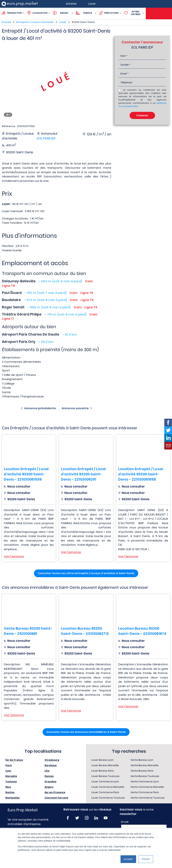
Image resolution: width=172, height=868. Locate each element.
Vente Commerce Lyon (145, 782)
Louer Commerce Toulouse (108, 798)
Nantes (10, 792)
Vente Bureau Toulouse (145, 776)
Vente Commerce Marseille (147, 787)
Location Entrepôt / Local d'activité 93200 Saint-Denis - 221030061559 (26, 474)
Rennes (49, 776)
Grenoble (50, 782)
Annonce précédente (40, 408)
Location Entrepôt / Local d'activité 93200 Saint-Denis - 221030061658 (141, 474)
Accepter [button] (128, 859)
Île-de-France (14, 760)
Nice (8, 787)
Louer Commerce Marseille (108, 787)
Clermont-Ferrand (56, 798)
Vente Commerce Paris (145, 792)
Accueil (6, 22)
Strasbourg (52, 760)
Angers (49, 787)
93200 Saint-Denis (83, 22)
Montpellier (13, 798)
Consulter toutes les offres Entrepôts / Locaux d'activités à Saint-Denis (86, 573)
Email (125, 822)
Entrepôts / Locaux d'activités (35, 22)
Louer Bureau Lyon (102, 760)
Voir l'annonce (14, 556)
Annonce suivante (75, 408)
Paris (9, 765)
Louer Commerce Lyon (105, 782)
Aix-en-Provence (55, 792)
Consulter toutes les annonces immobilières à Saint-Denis (86, 732)
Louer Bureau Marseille (105, 765)
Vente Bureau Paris (142, 771)
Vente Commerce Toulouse (148, 798)
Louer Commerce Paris (105, 792)
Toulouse (11, 782)
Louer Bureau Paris (103, 771)
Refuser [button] (146, 859)
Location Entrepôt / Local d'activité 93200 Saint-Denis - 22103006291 (83, 474)
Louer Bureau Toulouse (105, 776)
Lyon (8, 771)
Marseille (11, 776)
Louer (63, 22)
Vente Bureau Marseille (145, 765)
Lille (47, 771)
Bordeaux (51, 765)
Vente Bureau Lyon (142, 760)
